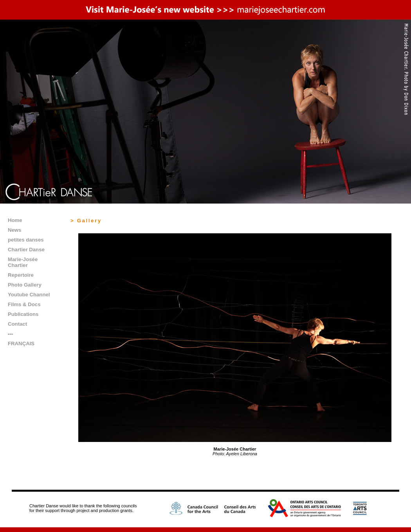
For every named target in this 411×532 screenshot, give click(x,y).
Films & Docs (24, 304)
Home (15, 220)
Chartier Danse (26, 250)
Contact (17, 324)
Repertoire (21, 275)
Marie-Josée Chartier (23, 262)
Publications (23, 314)
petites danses (26, 240)
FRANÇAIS (21, 344)
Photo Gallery (25, 285)
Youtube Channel (29, 295)
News (14, 230)
